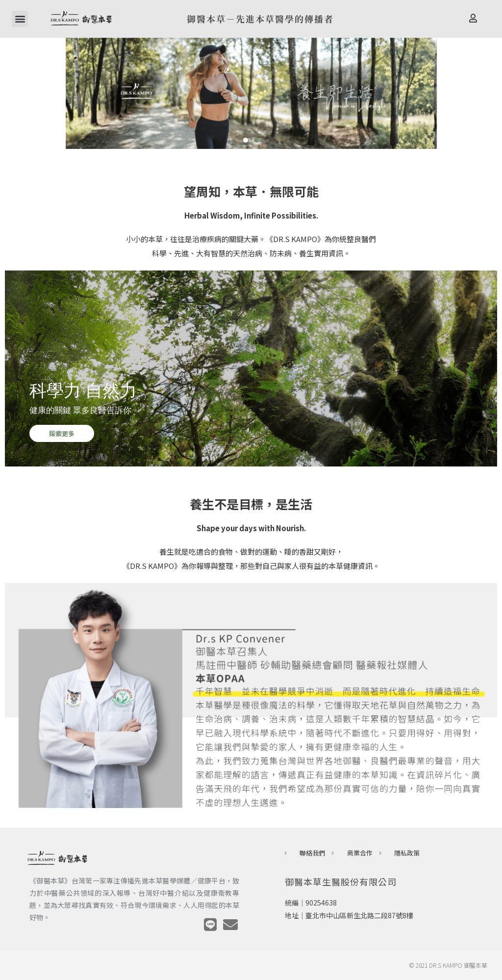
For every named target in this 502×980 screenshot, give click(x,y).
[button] (20, 19)
